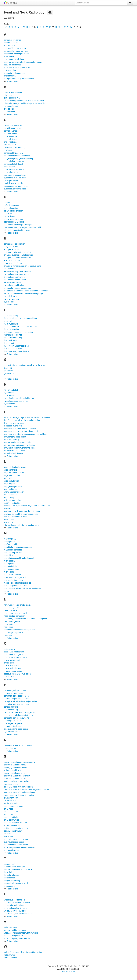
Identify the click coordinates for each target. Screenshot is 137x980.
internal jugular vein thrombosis (17, 442)
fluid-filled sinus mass (13, 349)
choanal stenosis (11, 139)
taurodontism (10, 864)
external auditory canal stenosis (17, 271)
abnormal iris (9, 45)
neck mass (9, 627)
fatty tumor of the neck (14, 335)
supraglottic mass (11, 850)
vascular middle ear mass (15, 930)
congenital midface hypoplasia (17, 156)
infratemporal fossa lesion (15, 437)
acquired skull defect (13, 65)
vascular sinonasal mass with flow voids (21, 933)
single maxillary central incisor (17, 781)
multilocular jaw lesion (13, 580)
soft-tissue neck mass (13, 825)
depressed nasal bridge (14, 222)
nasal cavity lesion (12, 608)
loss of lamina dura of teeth (16, 517)
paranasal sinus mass (13, 693)
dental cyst (9, 214)
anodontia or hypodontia (14, 73)
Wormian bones (11, 958)
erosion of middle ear (13, 263)
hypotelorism (9, 404)
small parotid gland (12, 817)
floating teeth (9, 343)
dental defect (9, 216)
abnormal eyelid (11, 43)
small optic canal (11, 812)
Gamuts (12, 3)
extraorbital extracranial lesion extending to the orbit (26, 291)
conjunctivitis (9, 167)
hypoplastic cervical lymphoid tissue (19, 398)
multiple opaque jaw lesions (16, 586)
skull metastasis (11, 803)
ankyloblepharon (11, 70)
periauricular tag (11, 710)
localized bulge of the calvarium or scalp (21, 514)
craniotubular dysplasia (14, 169)
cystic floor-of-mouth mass (15, 178)
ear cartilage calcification (14, 244)
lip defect (8, 508)
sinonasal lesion (11, 784)
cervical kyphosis (11, 131)
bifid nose (8, 95)
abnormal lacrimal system (15, 48)
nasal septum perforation (15, 616)
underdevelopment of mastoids (17, 903)
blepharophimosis (12, 106)
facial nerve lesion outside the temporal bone (23, 327)
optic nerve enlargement (14, 655)
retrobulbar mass (11, 748)
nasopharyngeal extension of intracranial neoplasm (26, 619)
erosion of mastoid (12, 260)
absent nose (9, 56)
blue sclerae (9, 109)
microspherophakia (12, 569)
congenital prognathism (14, 161)
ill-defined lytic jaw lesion (14, 423)
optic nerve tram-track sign (15, 657)
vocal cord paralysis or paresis (17, 938)
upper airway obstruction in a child (19, 914)
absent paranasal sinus (14, 59)
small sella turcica (12, 820)
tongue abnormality (12, 881)
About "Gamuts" (68, 972)
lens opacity (9, 497)
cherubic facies (10, 134)
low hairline (9, 519)
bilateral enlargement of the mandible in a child (24, 101)
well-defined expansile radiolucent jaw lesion (23, 952)
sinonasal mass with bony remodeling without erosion (27, 790)
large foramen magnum (14, 473)
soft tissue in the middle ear (16, 823)
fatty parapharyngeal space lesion (18, 332)
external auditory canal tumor (16, 274)
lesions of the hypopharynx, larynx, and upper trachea (27, 506)
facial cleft (8, 321)
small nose (9, 809)
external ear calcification (14, 277)
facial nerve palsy (11, 329)
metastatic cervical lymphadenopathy (20, 558)
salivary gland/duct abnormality (17, 776)
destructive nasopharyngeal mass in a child (22, 227)
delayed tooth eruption (14, 211)
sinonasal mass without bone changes (20, 792)
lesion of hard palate (13, 500)
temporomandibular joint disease (18, 869)
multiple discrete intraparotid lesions (19, 583)
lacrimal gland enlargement (16, 467)
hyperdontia (9, 393)
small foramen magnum (14, 806)
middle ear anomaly (12, 575)
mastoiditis (9, 555)
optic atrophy (9, 649)
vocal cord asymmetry (13, 936)
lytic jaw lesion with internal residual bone (22, 525)
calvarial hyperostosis (13, 125)
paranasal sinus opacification (16, 696)
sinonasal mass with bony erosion (18, 787)
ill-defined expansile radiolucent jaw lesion (22, 420)
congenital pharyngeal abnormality (19, 158)
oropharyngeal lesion (13, 671)
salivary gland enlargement (15, 768)
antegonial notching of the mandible (19, 79)
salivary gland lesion (13, 770)
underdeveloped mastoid (14, 900)
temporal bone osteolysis (15, 867)
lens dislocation (11, 495)
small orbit (8, 814)
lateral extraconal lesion (14, 492)
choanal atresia (11, 136)
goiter (6, 376)
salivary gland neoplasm (14, 773)
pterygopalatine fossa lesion (16, 729)
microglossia (9, 561)
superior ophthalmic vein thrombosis (19, 847)
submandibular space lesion (16, 845)
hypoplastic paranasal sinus (16, 401)
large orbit (8, 478)
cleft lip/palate (10, 145)
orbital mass (9, 663)
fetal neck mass (11, 340)
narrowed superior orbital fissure (18, 605)
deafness (8, 203)
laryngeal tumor (11, 489)
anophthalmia (10, 76)
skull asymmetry (11, 798)
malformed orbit (11, 544)
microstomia (9, 572)
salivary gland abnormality (15, 765)
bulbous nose (10, 112)
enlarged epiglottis (12, 249)
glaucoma (8, 368)
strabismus (9, 836)
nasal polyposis (11, 610)
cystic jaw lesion (11, 181)
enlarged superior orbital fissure (17, 258)
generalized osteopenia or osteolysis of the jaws (24, 365)
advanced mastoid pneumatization (19, 68)
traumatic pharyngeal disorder (17, 883)
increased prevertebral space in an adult (21, 431)
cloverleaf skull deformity (14, 147)
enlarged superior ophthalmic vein (18, 255)
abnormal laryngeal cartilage (16, 51)
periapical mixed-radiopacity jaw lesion (20, 701)
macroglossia (10, 542)
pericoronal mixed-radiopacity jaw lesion (21, 712)
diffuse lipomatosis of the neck (17, 230)
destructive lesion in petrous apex (18, 225)
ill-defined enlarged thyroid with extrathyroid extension (27, 418)
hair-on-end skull (11, 390)
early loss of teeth (12, 247)
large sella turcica (11, 481)
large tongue (9, 484)
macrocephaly (10, 539)
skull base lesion (11, 801)
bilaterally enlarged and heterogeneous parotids (24, 103)
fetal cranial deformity (13, 338)
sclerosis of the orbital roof (15, 779)
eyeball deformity (11, 296)
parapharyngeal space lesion (16, 699)
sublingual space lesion (14, 842)
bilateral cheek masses (14, 98)
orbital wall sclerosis (13, 668)
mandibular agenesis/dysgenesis (18, 547)
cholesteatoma (10, 142)
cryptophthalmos (11, 172)
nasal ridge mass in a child (15, 613)
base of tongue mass (13, 92)
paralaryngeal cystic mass (15, 690)
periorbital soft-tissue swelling (17, 718)
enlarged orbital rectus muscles (17, 252)
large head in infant (12, 475)
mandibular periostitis (13, 550)
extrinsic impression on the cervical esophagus (24, 294)
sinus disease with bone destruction (19, 795)
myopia (7, 591)
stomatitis (8, 834)
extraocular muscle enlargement (18, 288)
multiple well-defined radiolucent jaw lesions (23, 588)
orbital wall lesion (11, 666)
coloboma (8, 150)
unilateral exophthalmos (14, 905)
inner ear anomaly (12, 440)
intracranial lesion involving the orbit (19, 448)
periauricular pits (11, 707)
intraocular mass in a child (15, 451)
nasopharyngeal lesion (14, 621)
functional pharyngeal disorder (17, 351)
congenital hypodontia (13, 153)
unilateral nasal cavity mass (16, 908)
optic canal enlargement (14, 652)
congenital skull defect (13, 164)
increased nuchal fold (13, 426)
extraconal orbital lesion (14, 282)
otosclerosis (9, 677)
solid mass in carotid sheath (16, 828)
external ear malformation (15, 280)
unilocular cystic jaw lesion (15, 911)
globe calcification (12, 371)
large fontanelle (11, 470)
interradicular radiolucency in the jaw (20, 445)
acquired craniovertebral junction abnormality (23, 62)
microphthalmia (11, 566)
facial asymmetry (11, 316)
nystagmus (9, 635)
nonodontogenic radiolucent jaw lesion (20, 630)
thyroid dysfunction (12, 875)
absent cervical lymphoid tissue (17, 54)
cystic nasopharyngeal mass (16, 186)
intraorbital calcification (14, 453)
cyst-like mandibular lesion (15, 175)
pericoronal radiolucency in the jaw (19, 715)
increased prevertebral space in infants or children (25, 434)
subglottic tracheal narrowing (16, 839)
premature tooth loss (13, 726)
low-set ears (9, 522)
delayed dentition (11, 208)
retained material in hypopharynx (18, 745)
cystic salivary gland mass (15, 189)
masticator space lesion (14, 553)
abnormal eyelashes (13, 40)
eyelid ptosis (9, 302)
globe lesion (9, 373)
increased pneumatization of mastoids (20, 429)
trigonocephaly (10, 886)
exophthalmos (10, 269)
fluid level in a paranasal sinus (17, 346)
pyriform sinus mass (13, 732)
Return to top (12, 81)
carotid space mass (12, 128)
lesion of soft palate (12, 503)
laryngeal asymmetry (13, 486)
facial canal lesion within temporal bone (21, 318)
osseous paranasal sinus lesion (17, 674)
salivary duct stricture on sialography (20, 762)
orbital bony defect (12, 660)
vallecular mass (11, 927)
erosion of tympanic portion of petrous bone (22, 266)
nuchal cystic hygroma (14, 632)
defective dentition (12, 205)
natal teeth (8, 624)
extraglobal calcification (14, 285)
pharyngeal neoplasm (13, 723)
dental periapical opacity (14, 219)
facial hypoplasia (11, 324)
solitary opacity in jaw (13, 831)
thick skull (8, 872)
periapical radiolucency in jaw (16, 704)
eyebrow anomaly (12, 299)
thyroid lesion (10, 878)
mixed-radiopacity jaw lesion (16, 577)
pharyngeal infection (13, 721)
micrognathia (9, 564)
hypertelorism (10, 395)
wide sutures (9, 955)
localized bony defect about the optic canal (22, 511)
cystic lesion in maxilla (13, 183)
